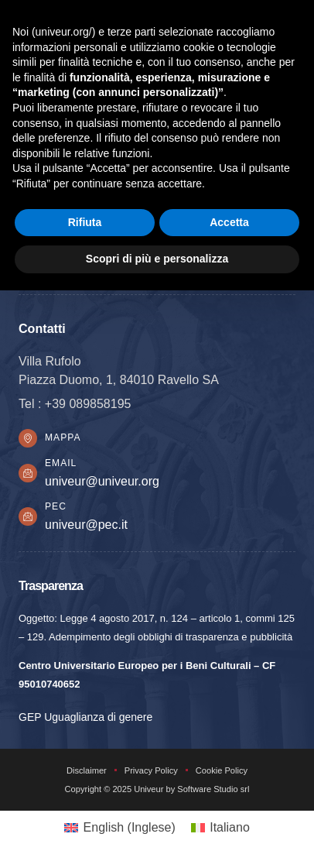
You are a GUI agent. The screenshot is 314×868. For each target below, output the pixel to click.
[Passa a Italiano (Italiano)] (220, 828)
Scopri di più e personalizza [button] (157, 259)
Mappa (63, 437)
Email (61, 463)
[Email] (28, 473)
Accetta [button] (229, 222)
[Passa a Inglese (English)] (120, 828)
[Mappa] (28, 438)
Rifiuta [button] (85, 222)
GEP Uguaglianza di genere (85, 717)
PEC (56, 506)
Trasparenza (51, 585)
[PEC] (28, 516)
